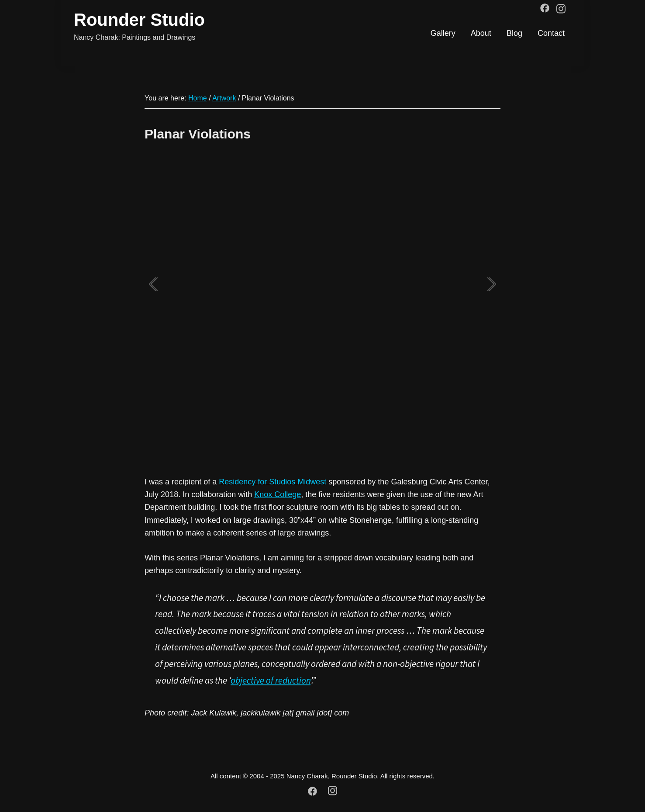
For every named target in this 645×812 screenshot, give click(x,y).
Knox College (278, 494)
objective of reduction (271, 680)
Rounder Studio (139, 20)
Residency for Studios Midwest (272, 482)
